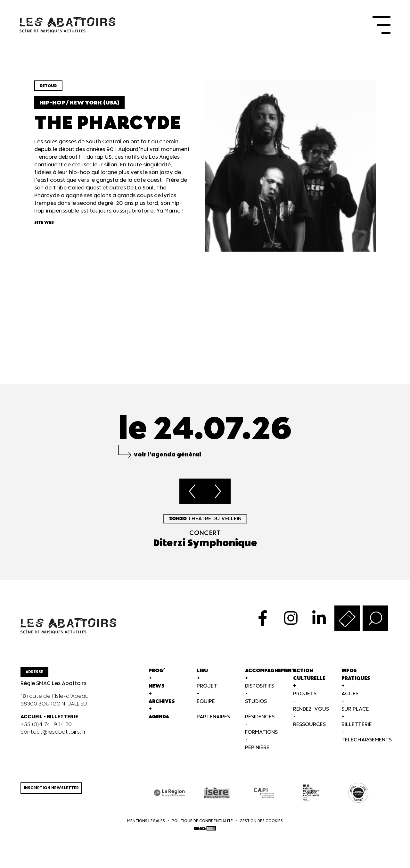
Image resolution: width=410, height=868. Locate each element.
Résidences (260, 718)
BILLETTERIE (62, 718)
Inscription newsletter (51, 789)
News (157, 687)
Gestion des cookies (261, 823)
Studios (256, 703)
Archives (162, 703)
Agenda (159, 718)
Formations (261, 734)
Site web (44, 224)
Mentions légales (146, 823)
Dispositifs (260, 687)
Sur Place (355, 710)
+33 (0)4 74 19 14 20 (46, 726)
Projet (207, 687)
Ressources (309, 726)
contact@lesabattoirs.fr (53, 734)
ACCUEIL (32, 718)
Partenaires (213, 718)
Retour (48, 88)
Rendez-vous (311, 710)
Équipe (206, 703)
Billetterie (357, 726)
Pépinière (257, 749)
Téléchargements (367, 741)
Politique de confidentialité (202, 823)
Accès (350, 695)
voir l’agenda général (167, 456)
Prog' (157, 672)
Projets (305, 695)
